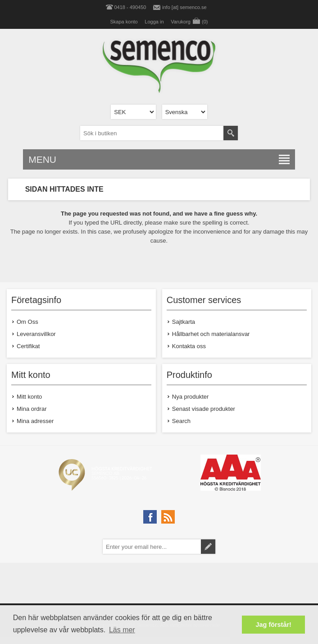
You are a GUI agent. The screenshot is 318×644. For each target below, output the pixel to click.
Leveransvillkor (36, 334)
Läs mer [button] (122, 630)
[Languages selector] (185, 112)
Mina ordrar (32, 409)
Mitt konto (29, 397)
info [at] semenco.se (184, 7)
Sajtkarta (184, 322)
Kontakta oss (189, 346)
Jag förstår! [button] (274, 625)
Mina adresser (35, 421)
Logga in (154, 22)
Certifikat (28, 346)
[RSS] (168, 517)
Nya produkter (191, 397)
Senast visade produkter (204, 409)
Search (181, 421)
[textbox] (152, 133)
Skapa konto (124, 22)
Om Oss (27, 322)
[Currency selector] (133, 112)
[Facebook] (150, 517)
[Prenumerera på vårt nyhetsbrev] (152, 547)
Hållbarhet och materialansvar (211, 334)
